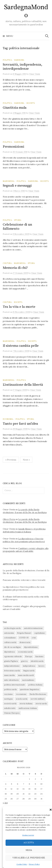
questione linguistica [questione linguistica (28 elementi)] (30, 689)
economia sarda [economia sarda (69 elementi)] (25, 652)
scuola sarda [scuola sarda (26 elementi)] (22, 699)
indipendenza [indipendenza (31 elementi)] (29, 666)
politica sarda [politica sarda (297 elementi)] (10, 689)
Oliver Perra (9, 519)
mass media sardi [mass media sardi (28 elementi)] (26, 675)
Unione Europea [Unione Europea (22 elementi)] (12, 713)
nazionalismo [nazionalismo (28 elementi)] (28, 680)
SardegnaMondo (26, 11)
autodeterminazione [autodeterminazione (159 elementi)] (33, 628)
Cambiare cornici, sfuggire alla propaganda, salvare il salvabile (26, 550)
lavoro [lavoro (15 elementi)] (41, 666)
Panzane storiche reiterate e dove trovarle (24, 580)
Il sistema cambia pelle (21, 346)
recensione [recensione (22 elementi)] (21, 694)
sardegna (19, 60)
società (31, 103)
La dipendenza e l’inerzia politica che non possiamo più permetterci (24, 540)
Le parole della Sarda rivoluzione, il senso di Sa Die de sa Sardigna (25, 511)
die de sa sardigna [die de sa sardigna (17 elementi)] (12, 647)
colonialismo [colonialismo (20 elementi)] (10, 638)
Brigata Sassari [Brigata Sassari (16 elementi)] (24, 633)
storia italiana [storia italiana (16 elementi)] (26, 703)
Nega (29, 850)
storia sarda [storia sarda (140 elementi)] (41, 703)
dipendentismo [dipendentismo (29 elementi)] (31, 647)
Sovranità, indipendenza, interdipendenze (23, 67)
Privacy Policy (34, 864)
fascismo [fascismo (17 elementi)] (39, 656)
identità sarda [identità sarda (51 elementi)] (37, 661)
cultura (7, 263)
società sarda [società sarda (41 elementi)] (10, 703)
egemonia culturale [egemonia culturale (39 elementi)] (13, 656)
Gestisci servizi (28, 835)
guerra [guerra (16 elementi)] (24, 661)
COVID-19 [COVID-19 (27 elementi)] (24, 638)
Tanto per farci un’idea (20, 424)
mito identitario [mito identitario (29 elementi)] (12, 680)
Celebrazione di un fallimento (17, 227)
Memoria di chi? (15, 268)
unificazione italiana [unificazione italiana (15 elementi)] (28, 708)
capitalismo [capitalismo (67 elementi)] (40, 633)
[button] (51, 810)
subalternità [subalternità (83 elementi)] (10, 708)
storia (18, 220)
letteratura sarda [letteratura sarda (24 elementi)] (12, 671)
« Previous (11, 460)
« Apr (5, 803)
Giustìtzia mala (15, 108)
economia (8, 419)
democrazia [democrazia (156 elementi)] (25, 642)
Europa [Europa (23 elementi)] (29, 656)
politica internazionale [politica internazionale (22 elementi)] (15, 685)
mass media (9, 181)
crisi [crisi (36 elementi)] (34, 638)
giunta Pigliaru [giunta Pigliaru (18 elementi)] (11, 661)
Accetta (29, 843)
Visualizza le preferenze (29, 858)
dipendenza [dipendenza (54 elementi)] (9, 652)
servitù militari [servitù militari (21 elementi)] (38, 699)
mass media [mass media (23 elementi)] (9, 675)
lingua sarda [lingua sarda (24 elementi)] (29, 671)
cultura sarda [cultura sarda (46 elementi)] (10, 642)
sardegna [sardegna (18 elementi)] (8, 699)
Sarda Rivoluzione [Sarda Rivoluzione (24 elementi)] (38, 694)
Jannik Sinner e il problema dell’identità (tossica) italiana (24, 530)
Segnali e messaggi (17, 186)
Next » (26, 460)
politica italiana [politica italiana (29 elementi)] (35, 685)
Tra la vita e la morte (19, 307)
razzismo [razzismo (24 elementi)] (8, 694)
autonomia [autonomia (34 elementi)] (9, 633)
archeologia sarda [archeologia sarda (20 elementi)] (12, 628)
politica (7, 60)
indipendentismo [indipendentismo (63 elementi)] (12, 666)
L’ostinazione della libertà (23, 385)
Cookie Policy (22, 864)
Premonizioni (14, 147)
